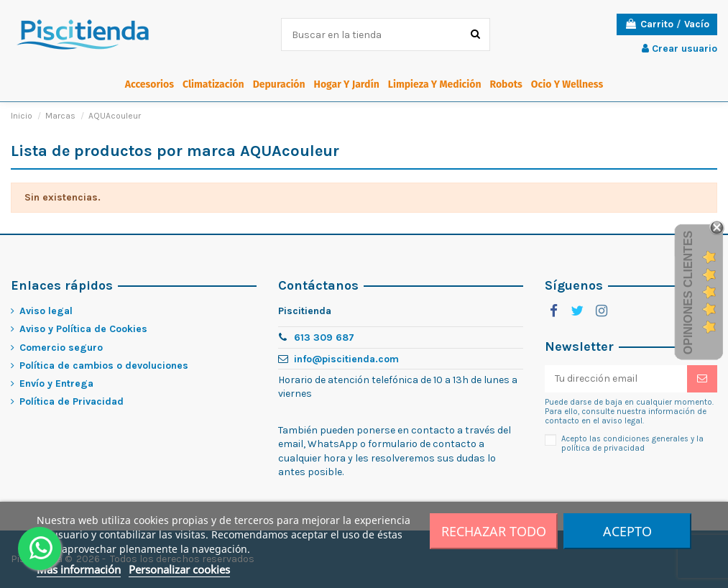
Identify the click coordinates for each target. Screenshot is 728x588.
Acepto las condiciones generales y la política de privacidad (632, 444)
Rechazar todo (494, 531)
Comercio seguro (61, 348)
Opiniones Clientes (688, 293)
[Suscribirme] (702, 379)
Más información (79, 569)
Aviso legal (46, 311)
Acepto (627, 531)
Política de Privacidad (72, 401)
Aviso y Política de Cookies (83, 329)
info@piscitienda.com (346, 359)
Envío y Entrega (56, 383)
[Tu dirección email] (616, 379)
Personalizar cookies (179, 569)
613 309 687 (324, 337)
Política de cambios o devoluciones (104, 366)
